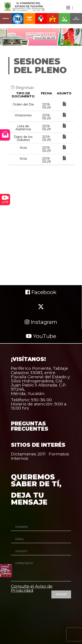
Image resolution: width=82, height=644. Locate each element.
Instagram (41, 322)
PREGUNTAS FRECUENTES (30, 426)
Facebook (41, 292)
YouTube (41, 336)
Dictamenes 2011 (28, 454)
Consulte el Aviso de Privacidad (32, 588)
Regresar (22, 87)
